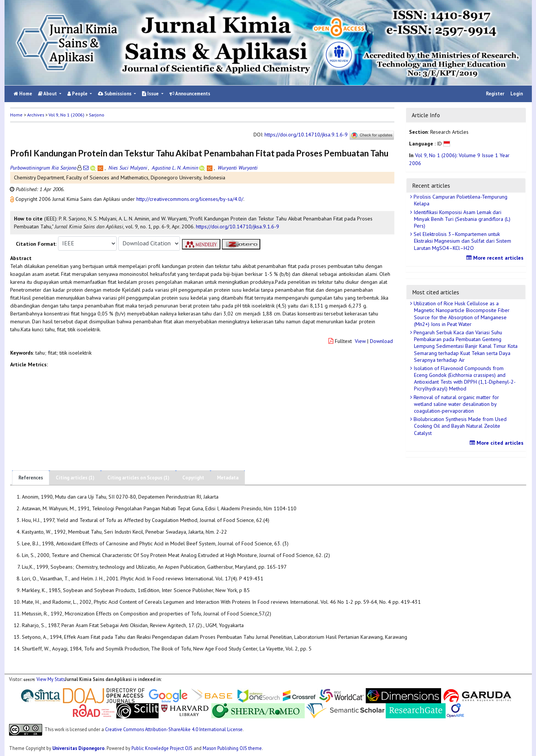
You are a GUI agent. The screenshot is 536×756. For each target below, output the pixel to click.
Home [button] (16, 115)
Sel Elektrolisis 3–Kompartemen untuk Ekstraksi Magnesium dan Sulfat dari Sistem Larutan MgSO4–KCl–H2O (462, 241)
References (31, 478)
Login (517, 94)
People (78, 94)
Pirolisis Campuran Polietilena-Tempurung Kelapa (460, 200)
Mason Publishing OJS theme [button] (232, 748)
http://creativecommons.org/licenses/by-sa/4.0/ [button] (190, 199)
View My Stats (51, 679)
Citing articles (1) (75, 478)
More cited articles (498, 443)
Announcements (190, 94)
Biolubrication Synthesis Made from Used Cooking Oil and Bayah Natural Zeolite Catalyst (459, 426)
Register (495, 94)
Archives (36, 115)
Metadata (228, 478)
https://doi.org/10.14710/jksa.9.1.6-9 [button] (237, 226)
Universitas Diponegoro (79, 748)
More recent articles (496, 258)
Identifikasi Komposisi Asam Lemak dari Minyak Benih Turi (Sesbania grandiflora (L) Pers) (461, 219)
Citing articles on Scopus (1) (138, 478)
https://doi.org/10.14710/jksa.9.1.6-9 (306, 135)
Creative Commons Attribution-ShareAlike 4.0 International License (174, 729)
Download (381, 341)
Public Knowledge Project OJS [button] (162, 748)
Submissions (115, 94)
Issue (151, 94)
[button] (13, 199)
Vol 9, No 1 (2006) (66, 115)
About (48, 94)
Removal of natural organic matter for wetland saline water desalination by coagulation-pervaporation (456, 404)
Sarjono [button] (97, 115)
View (360, 341)
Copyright (193, 478)
